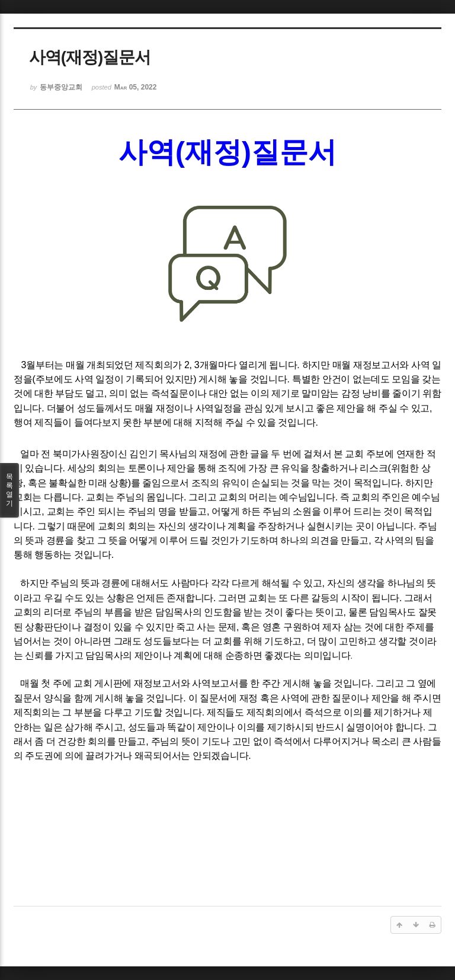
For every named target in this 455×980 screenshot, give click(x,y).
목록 (9, 490)
